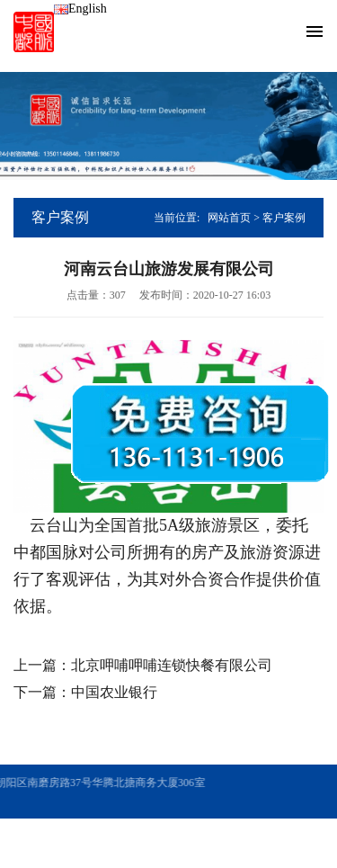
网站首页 (229, 218)
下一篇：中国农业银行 (85, 692)
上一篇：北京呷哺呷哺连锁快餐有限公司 (143, 665)
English (80, 9)
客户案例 (284, 218)
